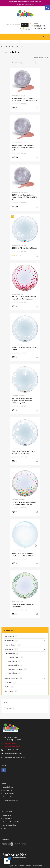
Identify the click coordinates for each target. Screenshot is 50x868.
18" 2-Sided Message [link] (18, 396)
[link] (47, 8)
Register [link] (31, 5)
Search (25, 25)
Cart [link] (4, 828)
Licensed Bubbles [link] (13, 665)
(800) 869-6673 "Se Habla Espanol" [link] (39, 27)
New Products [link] (9, 691)
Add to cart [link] (37, 108)
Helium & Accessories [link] (11, 678)
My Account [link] (7, 815)
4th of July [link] (16, 449)
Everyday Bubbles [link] (14, 657)
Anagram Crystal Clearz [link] (20, 96)
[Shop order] (25, 63)
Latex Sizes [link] (8, 683)
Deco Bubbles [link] (12, 661)
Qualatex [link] (9, 709)
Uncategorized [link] (9, 636)
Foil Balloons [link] (9, 649)
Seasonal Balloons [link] (10, 645)
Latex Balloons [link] (9, 641)
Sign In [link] (25, 5)
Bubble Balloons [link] (11, 47)
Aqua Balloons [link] (12, 673)
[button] (45, 37)
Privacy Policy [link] (8, 818)
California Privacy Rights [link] (11, 822)
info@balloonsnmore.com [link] (13, 754)
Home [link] (3, 47)
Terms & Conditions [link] (9, 825)
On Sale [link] (7, 687)
